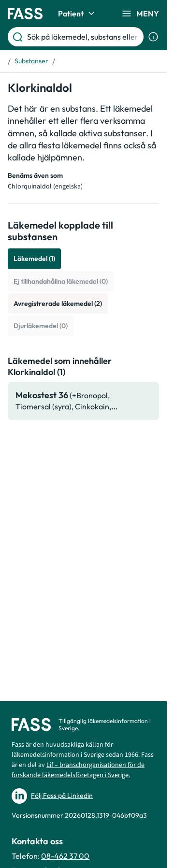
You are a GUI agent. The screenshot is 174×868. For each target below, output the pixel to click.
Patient (78, 14)
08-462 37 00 (65, 856)
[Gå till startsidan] (25, 14)
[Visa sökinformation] (153, 37)
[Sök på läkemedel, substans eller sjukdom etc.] (83, 37)
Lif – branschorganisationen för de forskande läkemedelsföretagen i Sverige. (78, 770)
